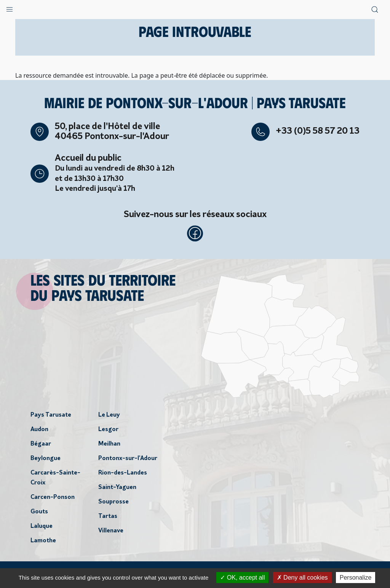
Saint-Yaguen (117, 490)
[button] (10, 8)
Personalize (356, 578)
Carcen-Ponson (53, 500)
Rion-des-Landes (123, 475)
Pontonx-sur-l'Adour (128, 461)
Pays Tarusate (51, 417)
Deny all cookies (302, 578)
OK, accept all (242, 578)
